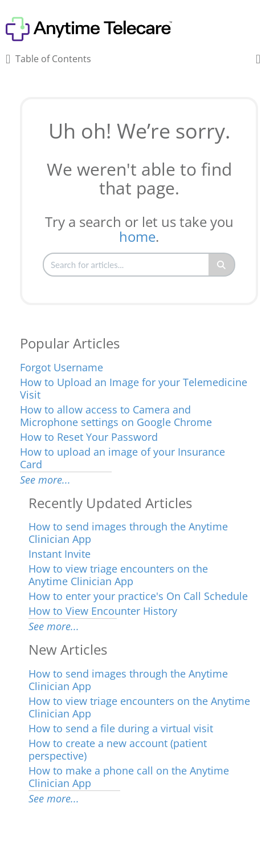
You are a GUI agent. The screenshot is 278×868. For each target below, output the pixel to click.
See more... (45, 480)
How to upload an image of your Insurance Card (122, 458)
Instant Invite (60, 554)
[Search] (222, 265)
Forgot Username (62, 367)
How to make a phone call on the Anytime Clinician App (129, 777)
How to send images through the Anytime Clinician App (128, 533)
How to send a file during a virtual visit (121, 728)
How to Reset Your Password (89, 437)
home (137, 236)
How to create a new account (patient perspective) (118, 749)
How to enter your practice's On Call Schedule (138, 596)
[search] (126, 265)
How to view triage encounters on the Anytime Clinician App (118, 575)
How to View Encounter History (103, 611)
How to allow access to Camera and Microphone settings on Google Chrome (116, 416)
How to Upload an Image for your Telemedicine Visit (134, 388)
